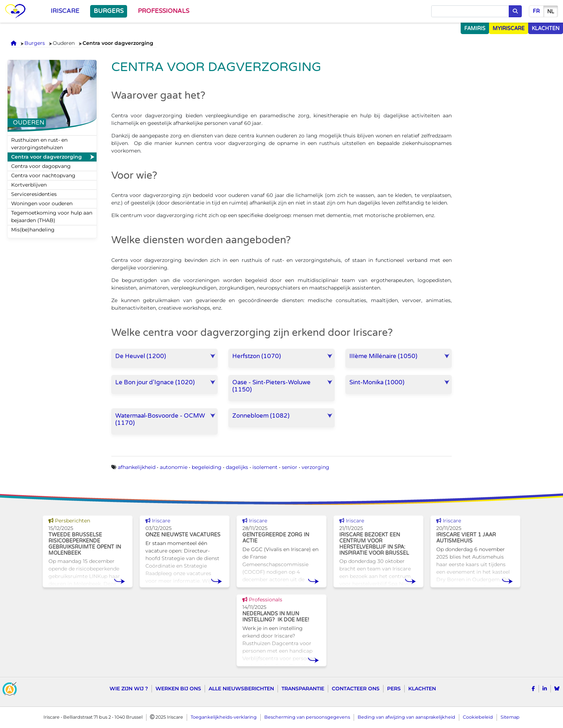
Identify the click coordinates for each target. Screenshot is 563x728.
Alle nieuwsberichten (241, 689)
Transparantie (303, 689)
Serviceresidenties (34, 194)
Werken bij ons (178, 689)
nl (551, 12)
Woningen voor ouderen (42, 203)
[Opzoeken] (470, 11)
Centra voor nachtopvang (43, 175)
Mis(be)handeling (33, 230)
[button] (164, 358)
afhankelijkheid (137, 467)
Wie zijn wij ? (129, 689)
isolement (265, 467)
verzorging (315, 467)
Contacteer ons (356, 689)
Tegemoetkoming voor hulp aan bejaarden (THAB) (52, 217)
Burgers (109, 11)
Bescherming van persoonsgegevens (307, 717)
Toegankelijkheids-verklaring (224, 717)
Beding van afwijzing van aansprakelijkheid (406, 717)
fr (536, 11)
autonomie (174, 467)
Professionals (164, 11)
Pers (394, 689)
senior (290, 467)
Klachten (422, 689)
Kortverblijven (29, 185)
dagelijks (237, 467)
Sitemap (510, 717)
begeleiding (207, 467)
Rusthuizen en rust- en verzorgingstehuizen (39, 144)
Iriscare (65, 11)
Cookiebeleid (478, 717)
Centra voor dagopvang (41, 166)
